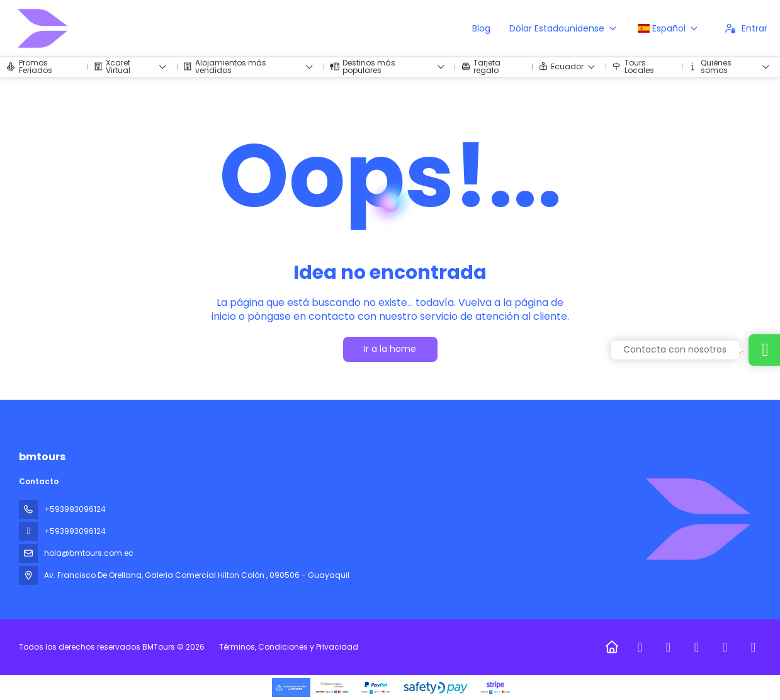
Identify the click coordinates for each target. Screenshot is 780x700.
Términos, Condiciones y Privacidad (289, 647)
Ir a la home (390, 349)
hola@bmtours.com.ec (89, 553)
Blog (481, 28)
